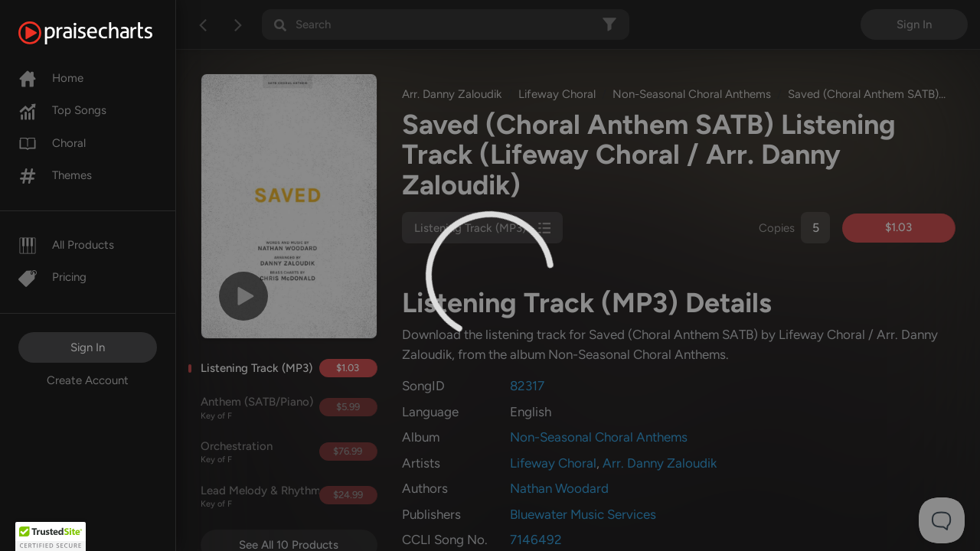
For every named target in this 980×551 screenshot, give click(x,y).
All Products (66, 245)
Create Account (88, 380)
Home (51, 78)
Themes (55, 175)
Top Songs (62, 110)
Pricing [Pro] (52, 277)
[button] (51, 536)
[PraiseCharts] (105, 33)
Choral (52, 143)
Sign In (88, 347)
